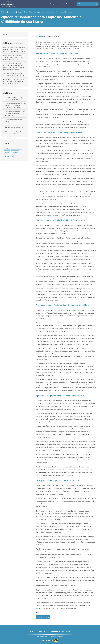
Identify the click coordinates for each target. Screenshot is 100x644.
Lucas (42, 36)
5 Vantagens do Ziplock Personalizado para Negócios (14, 127)
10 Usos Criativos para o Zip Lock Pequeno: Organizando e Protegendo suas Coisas (15, 106)
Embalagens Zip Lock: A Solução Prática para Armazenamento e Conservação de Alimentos (13, 81)
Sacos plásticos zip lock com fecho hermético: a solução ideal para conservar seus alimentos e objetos (14, 49)
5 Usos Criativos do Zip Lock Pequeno (14, 121)
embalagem (15, 152)
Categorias (53, 4)
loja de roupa (9, 156)
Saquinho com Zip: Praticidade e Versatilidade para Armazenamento (14, 74)
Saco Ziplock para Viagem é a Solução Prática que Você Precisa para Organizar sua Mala (14, 57)
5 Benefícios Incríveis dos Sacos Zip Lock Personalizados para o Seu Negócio (15, 114)
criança (7, 152)
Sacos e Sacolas (17, 148)
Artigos (8, 93)
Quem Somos (66, 4)
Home (44, 4)
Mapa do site (66, 632)
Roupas (7, 148)
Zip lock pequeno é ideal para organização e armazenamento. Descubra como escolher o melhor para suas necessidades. (14, 66)
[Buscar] (96, 4)
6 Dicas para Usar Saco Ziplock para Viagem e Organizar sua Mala (15, 134)
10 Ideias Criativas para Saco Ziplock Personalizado (14, 98)
